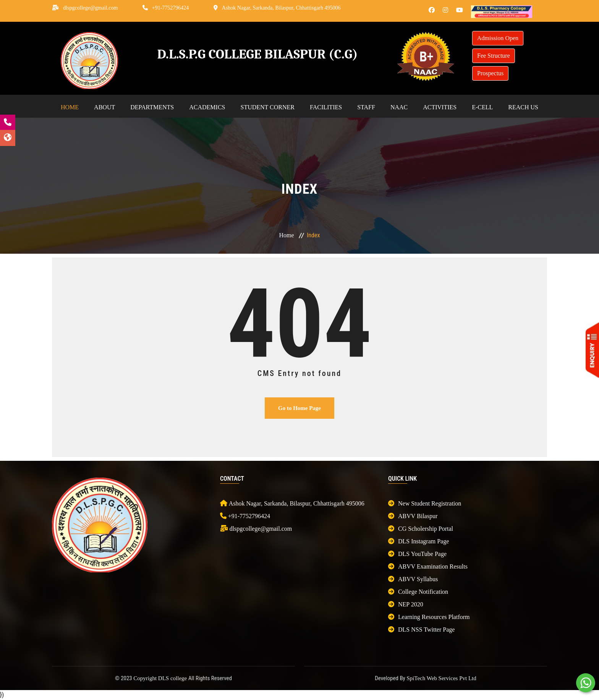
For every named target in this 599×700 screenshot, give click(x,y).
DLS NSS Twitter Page (421, 630)
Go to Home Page (299, 408)
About (104, 107)
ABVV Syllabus (413, 579)
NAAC (399, 107)
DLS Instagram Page (418, 541)
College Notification (418, 592)
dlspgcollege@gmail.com (90, 8)
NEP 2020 (406, 604)
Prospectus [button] (490, 73)
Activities (440, 107)
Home (70, 107)
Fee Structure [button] (494, 56)
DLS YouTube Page (417, 554)
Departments (152, 107)
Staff (366, 107)
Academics (207, 107)
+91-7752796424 (171, 8)
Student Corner (267, 107)
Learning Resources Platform (429, 617)
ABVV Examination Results (428, 566)
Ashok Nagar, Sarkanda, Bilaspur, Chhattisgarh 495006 (281, 8)
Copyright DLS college (161, 678)
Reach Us (523, 107)
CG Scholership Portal (421, 529)
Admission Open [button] (498, 38)
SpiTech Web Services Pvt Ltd (441, 678)
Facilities (326, 107)
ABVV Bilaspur (413, 516)
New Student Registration (425, 503)
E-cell (482, 107)
